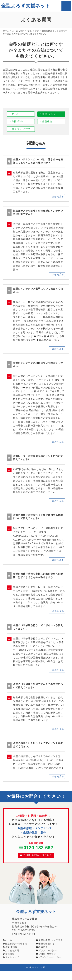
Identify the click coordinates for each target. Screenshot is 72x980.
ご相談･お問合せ (47, 954)
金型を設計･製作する (16, 944)
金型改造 (47, 121)
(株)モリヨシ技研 (37, 967)
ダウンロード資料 (48, 950)
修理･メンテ (33, 31)
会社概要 (10, 954)
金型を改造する (46, 944)
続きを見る (58, 197)
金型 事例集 (11, 947)
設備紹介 (43, 947)
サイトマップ (12, 957)
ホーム (6, 31)
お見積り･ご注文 (21, 129)
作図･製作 (17, 121)
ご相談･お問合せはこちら (36, 855)
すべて (15, 114)
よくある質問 (18, 31)
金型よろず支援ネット (26, 6)
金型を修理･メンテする (51, 940)
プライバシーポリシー (50, 957)
